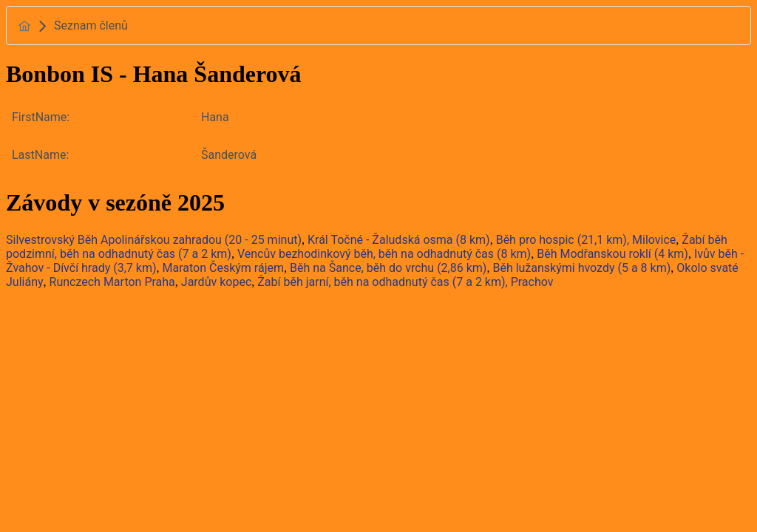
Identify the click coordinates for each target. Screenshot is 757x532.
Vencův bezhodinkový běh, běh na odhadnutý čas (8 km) (384, 254)
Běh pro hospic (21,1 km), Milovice (586, 240)
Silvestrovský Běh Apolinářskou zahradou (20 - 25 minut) (154, 240)
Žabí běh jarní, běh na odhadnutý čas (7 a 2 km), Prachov (405, 282)
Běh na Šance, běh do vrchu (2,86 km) (388, 268)
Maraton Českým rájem (223, 268)
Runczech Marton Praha (112, 282)
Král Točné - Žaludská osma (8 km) (399, 240)
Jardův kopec (216, 282)
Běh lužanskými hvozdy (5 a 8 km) (581, 268)
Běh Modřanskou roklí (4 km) (612, 254)
